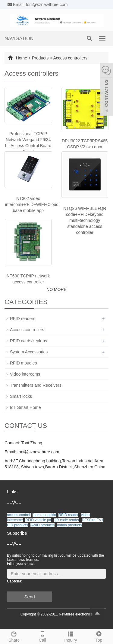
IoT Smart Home (25, 407)
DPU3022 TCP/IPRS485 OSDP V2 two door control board (85, 147)
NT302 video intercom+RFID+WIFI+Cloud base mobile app (32, 204)
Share (14, 636)
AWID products (42, 525)
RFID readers (23, 319)
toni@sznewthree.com (38, 452)
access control (19, 515)
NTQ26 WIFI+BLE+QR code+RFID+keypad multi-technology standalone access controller (85, 220)
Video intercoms (25, 374)
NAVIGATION (19, 39)
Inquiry (71, 636)
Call (42, 636)
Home (22, 58)
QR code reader (66, 520)
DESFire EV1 (92, 520)
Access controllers (70, 58)
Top (99, 636)
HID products (17, 525)
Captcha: (15, 581)
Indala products (69, 525)
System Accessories (29, 352)
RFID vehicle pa (38, 520)
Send (29, 597)
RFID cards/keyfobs (28, 341)
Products (40, 58)
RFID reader (68, 515)
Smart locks (21, 396)
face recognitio (44, 515)
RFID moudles (23, 363)
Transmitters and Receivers (36, 385)
